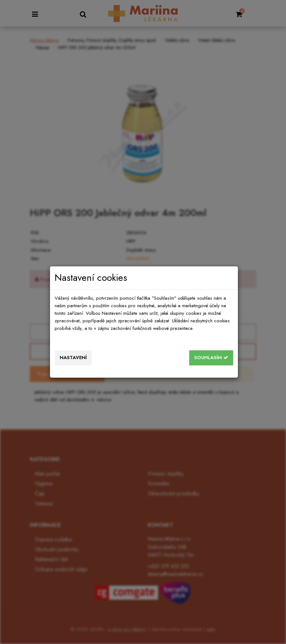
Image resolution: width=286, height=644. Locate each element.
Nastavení (73, 358)
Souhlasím (211, 358)
